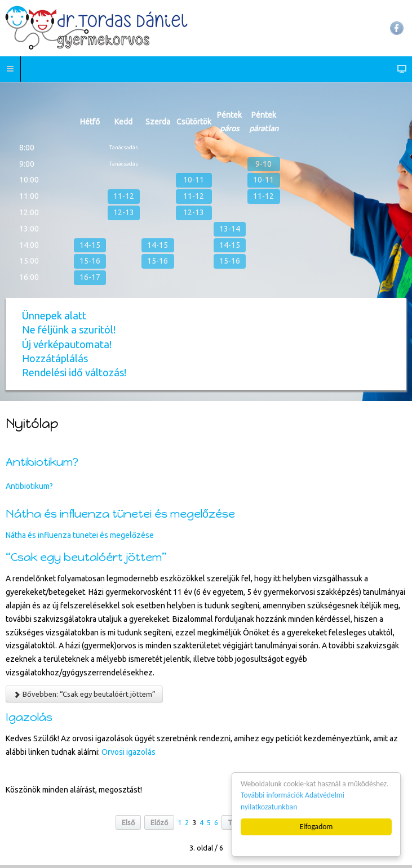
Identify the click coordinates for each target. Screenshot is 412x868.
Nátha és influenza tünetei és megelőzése (120, 514)
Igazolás (29, 717)
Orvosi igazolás (129, 752)
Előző (159, 822)
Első (128, 822)
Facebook (397, 28)
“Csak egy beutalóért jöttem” (86, 557)
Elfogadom (317, 827)
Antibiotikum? (42, 462)
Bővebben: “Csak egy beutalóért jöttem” (84, 694)
